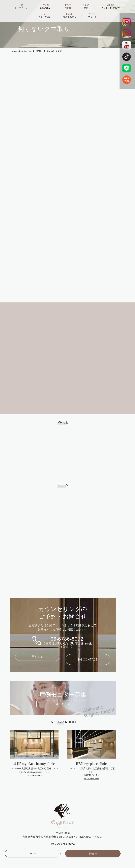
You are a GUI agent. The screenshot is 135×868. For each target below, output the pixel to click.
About (15, 847)
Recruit (15, 863)
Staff (14, 852)
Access (74, 857)
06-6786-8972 (67, 606)
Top (13, 837)
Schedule (76, 852)
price (73, 842)
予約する (38, 625)
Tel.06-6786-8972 (34, 741)
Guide (14, 857)
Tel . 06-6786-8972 (63, 809)
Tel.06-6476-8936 (91, 744)
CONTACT (33, 819)
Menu (74, 837)
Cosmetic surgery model (85, 847)
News (14, 842)
